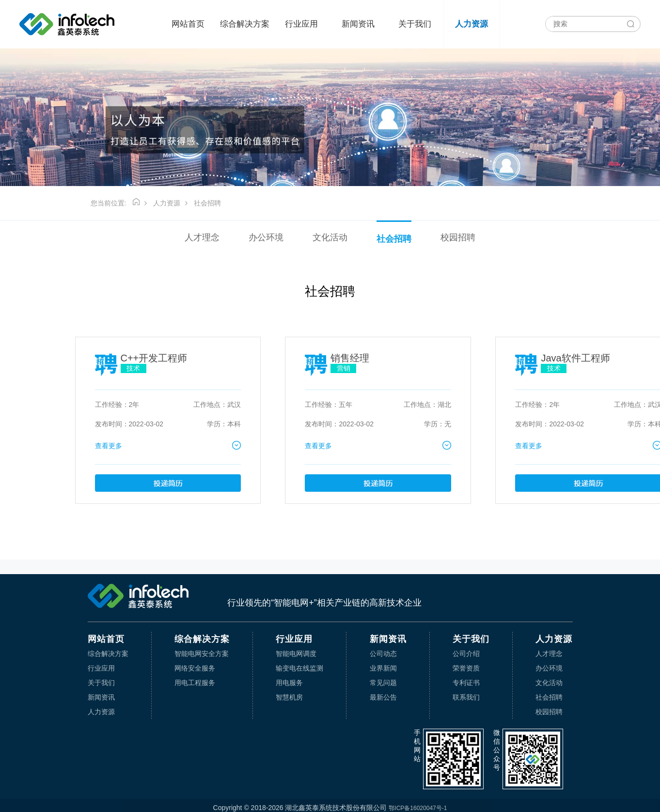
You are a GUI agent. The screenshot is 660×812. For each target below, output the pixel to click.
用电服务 (289, 683)
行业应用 (301, 24)
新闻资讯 (358, 24)
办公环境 (266, 237)
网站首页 (188, 24)
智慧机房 (289, 697)
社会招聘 (207, 203)
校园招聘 (458, 237)
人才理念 (202, 237)
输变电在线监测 (299, 668)
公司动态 (383, 654)
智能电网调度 (296, 654)
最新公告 (383, 697)
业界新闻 (383, 668)
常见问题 (383, 683)
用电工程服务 (195, 683)
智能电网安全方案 (202, 654)
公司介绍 (466, 654)
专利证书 (466, 683)
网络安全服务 (195, 668)
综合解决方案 (245, 24)
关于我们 (415, 24)
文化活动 (330, 237)
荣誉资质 (466, 668)
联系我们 (466, 697)
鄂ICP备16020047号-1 (418, 808)
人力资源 (471, 24)
